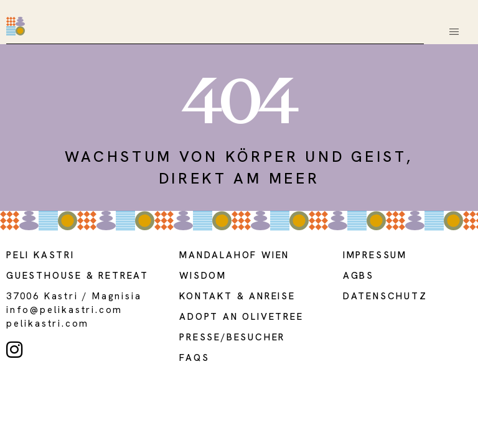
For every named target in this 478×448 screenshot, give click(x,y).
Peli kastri (40, 255)
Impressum (375, 255)
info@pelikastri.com (64, 310)
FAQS (194, 358)
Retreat (124, 276)
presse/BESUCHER (232, 337)
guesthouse (44, 276)
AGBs (358, 276)
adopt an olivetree (241, 317)
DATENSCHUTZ (385, 296)
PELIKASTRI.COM (48, 324)
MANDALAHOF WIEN (234, 255)
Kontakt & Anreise (237, 296)
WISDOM (203, 276)
